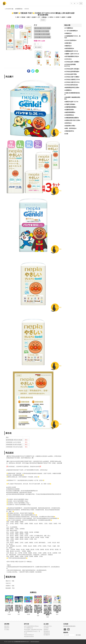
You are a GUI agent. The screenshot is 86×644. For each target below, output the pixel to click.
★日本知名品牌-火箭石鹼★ (72, 69)
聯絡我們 (7, 628)
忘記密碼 (46, 628)
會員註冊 (46, 626)
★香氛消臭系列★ (69, 131)
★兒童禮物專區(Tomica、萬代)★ (72, 37)
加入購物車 (38, 47)
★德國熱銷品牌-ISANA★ (71, 51)
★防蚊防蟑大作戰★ (70, 126)
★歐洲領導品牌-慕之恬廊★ (72, 87)
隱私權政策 (47, 631)
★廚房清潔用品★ (69, 48)
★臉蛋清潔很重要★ (70, 112)
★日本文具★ (68, 59)
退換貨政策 (47, 633)
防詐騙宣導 (47, 635)
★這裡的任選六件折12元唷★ (72, 120)
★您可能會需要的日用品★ (72, 56)
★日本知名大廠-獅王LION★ (72, 79)
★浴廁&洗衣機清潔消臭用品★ (72, 94)
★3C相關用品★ (69, 28)
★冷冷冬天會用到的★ (70, 40)
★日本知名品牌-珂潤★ (71, 74)
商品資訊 (43, 20)
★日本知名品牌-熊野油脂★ (72, 71)
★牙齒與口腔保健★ (70, 104)
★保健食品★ (68, 33)
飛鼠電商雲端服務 (34, 642)
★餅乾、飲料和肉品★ (70, 128)
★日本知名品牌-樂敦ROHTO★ (70, 65)
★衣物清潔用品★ (69, 115)
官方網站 (7, 630)
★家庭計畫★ (68, 43)
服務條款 (46, 630)
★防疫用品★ (68, 123)
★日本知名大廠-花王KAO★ (72, 82)
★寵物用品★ (68, 46)
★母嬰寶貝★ (19, 9)
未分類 (66, 134)
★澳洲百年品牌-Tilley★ (71, 102)
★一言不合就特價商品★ (71, 31)
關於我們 (7, 626)
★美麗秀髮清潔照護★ (70, 107)
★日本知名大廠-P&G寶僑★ (72, 77)
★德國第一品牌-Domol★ (72, 54)
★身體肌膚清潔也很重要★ (72, 118)
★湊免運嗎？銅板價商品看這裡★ (72, 98)
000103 (27, 9)
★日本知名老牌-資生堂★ (71, 85)
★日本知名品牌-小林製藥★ (72, 62)
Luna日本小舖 (9, 9)
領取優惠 (78, 635)
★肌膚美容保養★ (69, 110)
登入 (51, 626)
